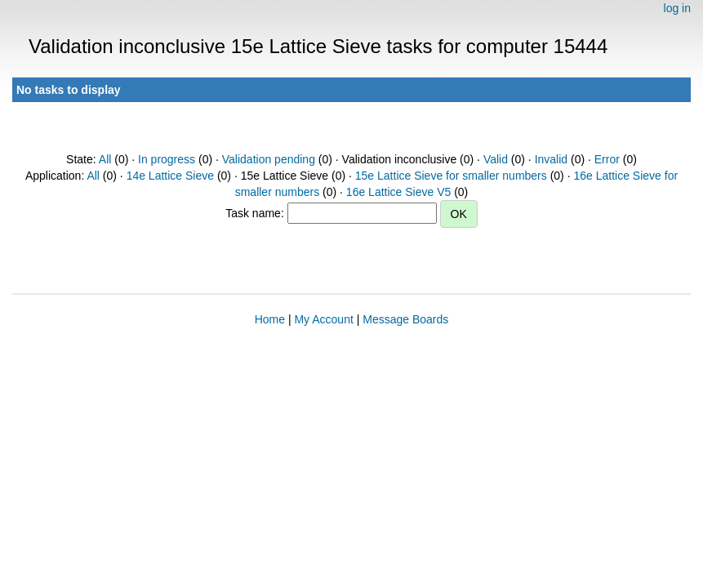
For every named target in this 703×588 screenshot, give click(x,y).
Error (607, 159)
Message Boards (405, 319)
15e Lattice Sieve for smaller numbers (451, 176)
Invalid (551, 159)
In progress (167, 159)
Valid (496, 159)
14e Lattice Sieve (170, 176)
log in (677, 8)
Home (270, 319)
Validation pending (269, 159)
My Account (323, 319)
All (105, 159)
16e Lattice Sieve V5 (398, 192)
